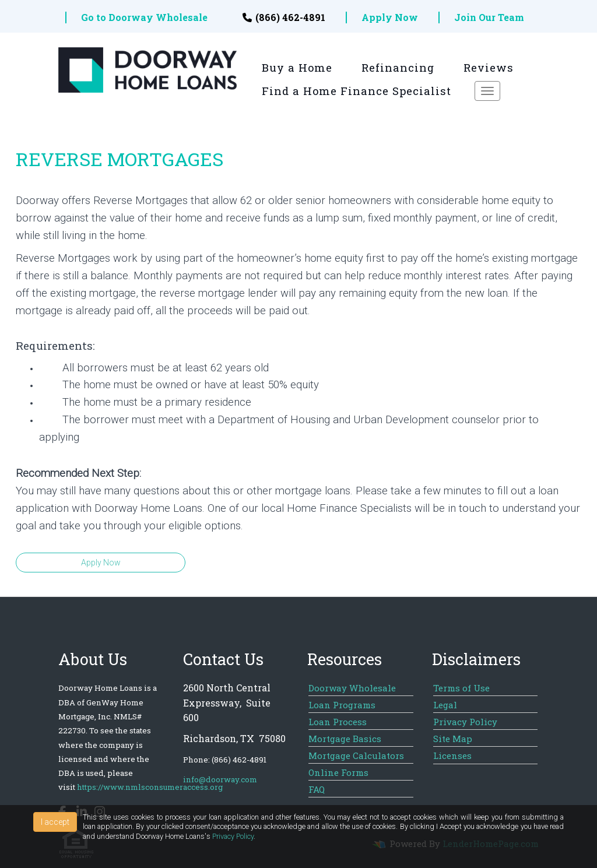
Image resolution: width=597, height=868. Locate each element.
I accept (55, 822)
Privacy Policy (233, 836)
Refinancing (398, 68)
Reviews (489, 68)
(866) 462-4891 (284, 17)
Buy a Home (297, 68)
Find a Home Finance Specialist (357, 91)
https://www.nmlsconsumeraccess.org (150, 787)
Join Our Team (489, 17)
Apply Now (390, 17)
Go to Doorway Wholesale (144, 17)
